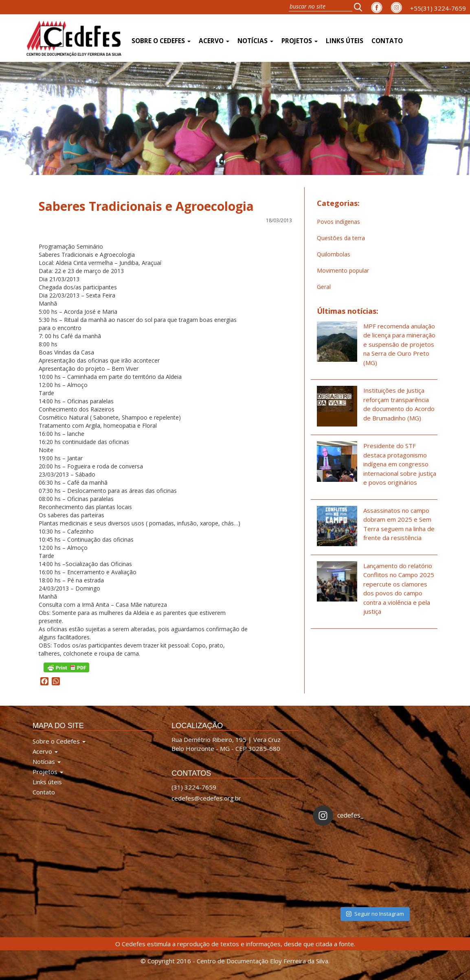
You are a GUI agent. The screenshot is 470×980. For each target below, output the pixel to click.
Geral (324, 287)
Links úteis (345, 41)
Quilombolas (334, 254)
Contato (387, 41)
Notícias (255, 41)
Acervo (214, 41)
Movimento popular (343, 270)
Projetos (300, 41)
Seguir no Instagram (375, 914)
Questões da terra (341, 238)
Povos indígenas (338, 222)
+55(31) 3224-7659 (438, 8)
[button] (360, 7)
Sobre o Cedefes (161, 41)
